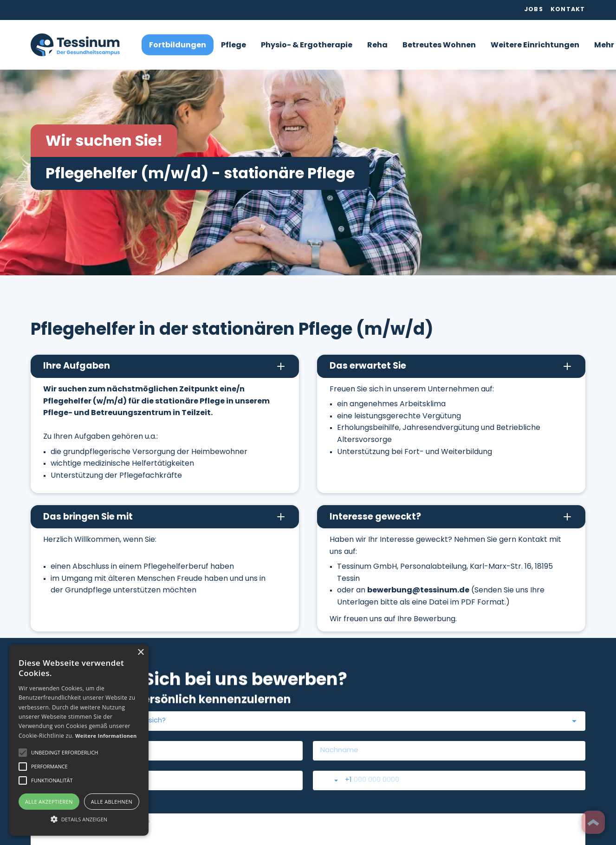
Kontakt (568, 10)
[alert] (79, 740)
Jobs (534, 10)
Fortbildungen (178, 45)
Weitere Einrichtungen (535, 45)
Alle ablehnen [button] (112, 802)
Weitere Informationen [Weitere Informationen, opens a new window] (106, 736)
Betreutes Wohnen (439, 45)
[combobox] (308, 721)
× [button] (140, 653)
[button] (233, 45)
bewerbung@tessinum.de (418, 591)
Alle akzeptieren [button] (49, 802)
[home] (75, 45)
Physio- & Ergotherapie (307, 45)
